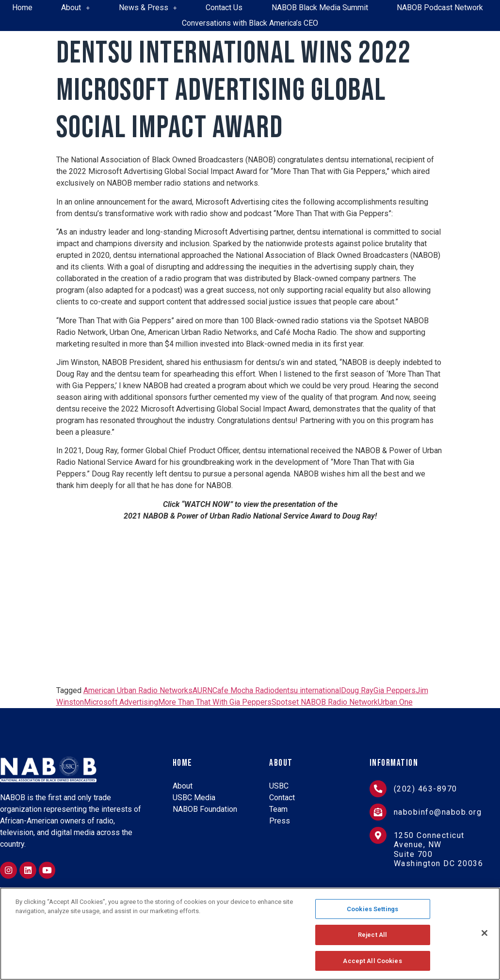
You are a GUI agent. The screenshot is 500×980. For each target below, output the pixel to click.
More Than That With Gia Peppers (215, 702)
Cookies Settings (372, 910)
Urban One (395, 702)
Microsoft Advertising (121, 702)
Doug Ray (357, 690)
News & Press (148, 8)
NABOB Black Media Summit (320, 8)
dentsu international (308, 690)
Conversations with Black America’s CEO (250, 23)
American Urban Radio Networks (138, 690)
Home (22, 8)
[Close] (484, 933)
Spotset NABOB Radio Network (325, 702)
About (75, 8)
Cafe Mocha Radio (243, 690)
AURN (202, 690)
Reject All (372, 935)
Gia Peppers (395, 690)
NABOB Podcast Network (440, 8)
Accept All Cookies (372, 960)
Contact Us (224, 8)
